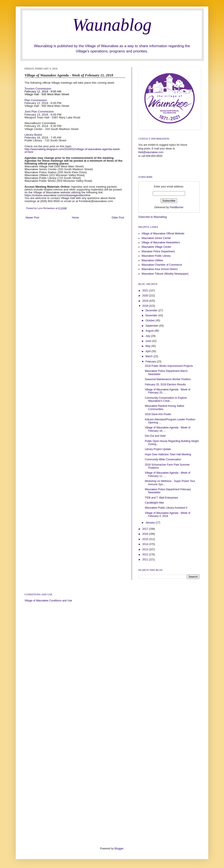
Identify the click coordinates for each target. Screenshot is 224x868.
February (151, 362)
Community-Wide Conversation (163, 459)
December (152, 310)
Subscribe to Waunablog (152, 217)
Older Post (118, 218)
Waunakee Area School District (160, 269)
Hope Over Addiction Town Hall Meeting (168, 454)
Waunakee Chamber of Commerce (162, 265)
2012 (146, 554)
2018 (146, 306)
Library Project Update (158, 449)
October (150, 321)
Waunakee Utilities (152, 260)
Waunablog (112, 25)
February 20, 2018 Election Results (165, 385)
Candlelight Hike (154, 503)
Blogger (119, 849)
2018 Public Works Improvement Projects (169, 366)
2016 (146, 534)
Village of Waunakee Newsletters (161, 243)
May (148, 346)
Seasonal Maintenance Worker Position (168, 379)
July (148, 336)
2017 (146, 529)
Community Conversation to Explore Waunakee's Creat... (166, 399)
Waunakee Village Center (156, 247)
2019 (146, 301)
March (150, 356)
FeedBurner (176, 207)
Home (75, 218)
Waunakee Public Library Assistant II (166, 508)
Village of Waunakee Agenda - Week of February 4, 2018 (168, 515)
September (152, 326)
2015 (146, 539)
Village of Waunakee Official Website (163, 234)
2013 (146, 549)
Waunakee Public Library (156, 256)
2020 (146, 296)
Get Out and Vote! (155, 436)
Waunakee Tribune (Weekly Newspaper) (165, 274)
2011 (146, 560)
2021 (146, 291)
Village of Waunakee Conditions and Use (48, 601)
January (150, 523)
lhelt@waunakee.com (151, 152)
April (148, 351)
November (152, 315)
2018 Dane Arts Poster (158, 414)
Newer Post (32, 218)
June (149, 341)
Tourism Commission (38, 89)
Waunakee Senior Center (156, 238)
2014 (146, 544)
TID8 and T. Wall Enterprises (161, 498)
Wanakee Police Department (158, 251)
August (150, 331)
